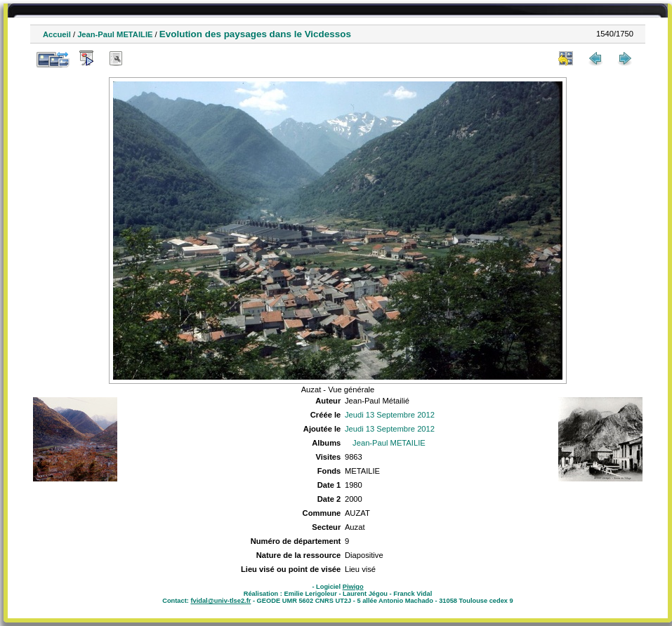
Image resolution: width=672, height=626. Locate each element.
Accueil (57, 34)
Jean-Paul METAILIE (115, 34)
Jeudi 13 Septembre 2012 (390, 415)
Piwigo (353, 587)
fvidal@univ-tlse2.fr (220, 601)
